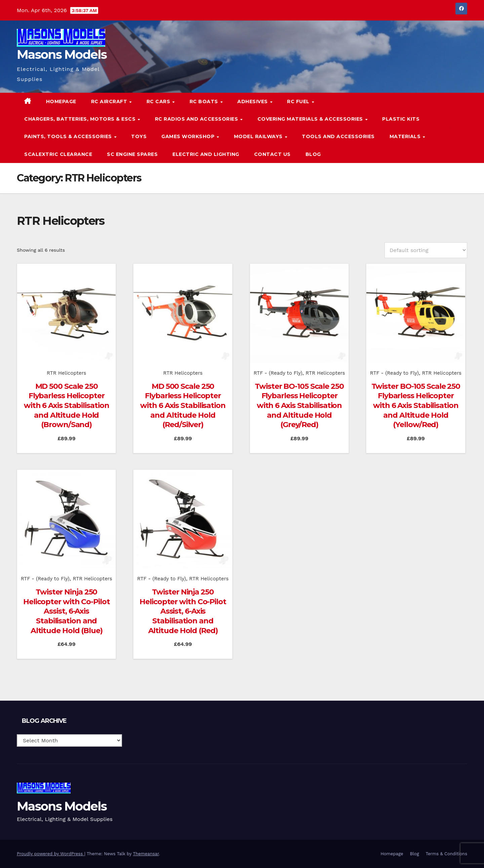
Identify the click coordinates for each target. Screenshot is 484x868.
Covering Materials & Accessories (311, 119)
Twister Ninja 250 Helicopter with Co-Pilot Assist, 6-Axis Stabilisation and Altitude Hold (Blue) (67, 611)
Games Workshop (189, 136)
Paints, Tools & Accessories (69, 136)
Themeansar (146, 854)
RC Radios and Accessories (197, 119)
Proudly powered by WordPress (51, 854)
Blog (313, 154)
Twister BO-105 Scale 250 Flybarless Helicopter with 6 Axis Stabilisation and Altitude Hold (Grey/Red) (299, 405)
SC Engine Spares (132, 154)
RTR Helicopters (66, 373)
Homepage (61, 101)
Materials (406, 136)
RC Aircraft (110, 101)
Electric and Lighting (206, 154)
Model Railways (259, 136)
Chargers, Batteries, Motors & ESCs (81, 119)
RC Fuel (299, 101)
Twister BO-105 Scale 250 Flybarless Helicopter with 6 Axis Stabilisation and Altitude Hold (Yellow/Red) (416, 405)
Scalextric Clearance (58, 154)
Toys (139, 136)
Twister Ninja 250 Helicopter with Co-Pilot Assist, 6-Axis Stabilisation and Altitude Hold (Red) (183, 611)
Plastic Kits (401, 119)
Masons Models (62, 54)
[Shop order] (426, 250)
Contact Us (272, 154)
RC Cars (159, 101)
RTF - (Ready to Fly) (278, 373)
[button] (448, 128)
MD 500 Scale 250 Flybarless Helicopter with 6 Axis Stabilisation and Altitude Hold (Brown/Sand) (67, 405)
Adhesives (253, 101)
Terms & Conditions (447, 854)
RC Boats (205, 101)
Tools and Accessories (338, 136)
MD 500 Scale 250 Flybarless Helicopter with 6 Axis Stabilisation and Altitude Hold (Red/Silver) (183, 405)
